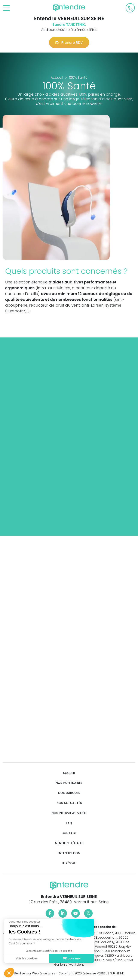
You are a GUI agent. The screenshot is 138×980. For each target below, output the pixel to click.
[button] (9, 973)
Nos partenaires (69, 783)
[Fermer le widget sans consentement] (23, 922)
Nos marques (69, 793)
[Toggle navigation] (7, 8)
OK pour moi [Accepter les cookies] (70, 958)
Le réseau (69, 863)
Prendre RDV (69, 43)
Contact (69, 833)
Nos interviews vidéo (69, 813)
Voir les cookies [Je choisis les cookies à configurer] (26, 958)
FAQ (69, 823)
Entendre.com (69, 853)
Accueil (69, 773)
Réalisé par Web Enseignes (35, 973)
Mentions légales (69, 843)
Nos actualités (69, 803)
